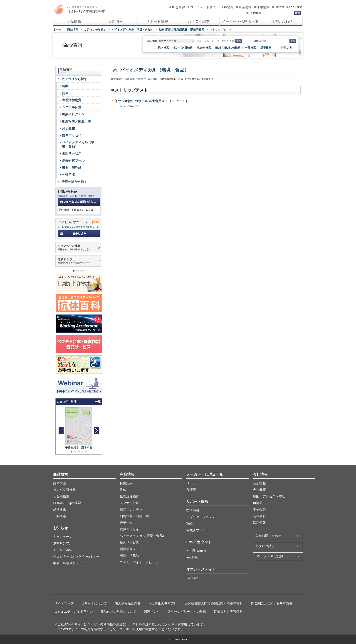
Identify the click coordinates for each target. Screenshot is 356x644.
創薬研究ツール (73, 160)
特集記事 (126, 483)
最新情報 (116, 21)
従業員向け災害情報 (228, 612)
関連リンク (152, 612)
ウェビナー (78, 557)
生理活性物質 (72, 100)
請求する (87, 447)
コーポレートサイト (205, 7)
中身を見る (72, 447)
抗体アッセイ (72, 135)
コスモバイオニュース (87, 227)
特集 (65, 86)
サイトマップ (64, 603)
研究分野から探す (74, 182)
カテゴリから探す (95, 29)
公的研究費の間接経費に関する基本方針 (214, 603)
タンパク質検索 (183, 48)
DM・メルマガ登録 (269, 556)
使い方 (288, 48)
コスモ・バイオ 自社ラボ (139, 562)
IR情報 (229, 7)
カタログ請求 (199, 21)
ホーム (57, 29)
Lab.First (295, 7)
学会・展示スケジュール (71, 563)
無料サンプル (63, 543)
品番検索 (266, 48)
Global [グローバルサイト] (279, 7)
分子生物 (68, 128)
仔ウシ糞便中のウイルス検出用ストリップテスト (151, 101)
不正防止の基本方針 (163, 603)
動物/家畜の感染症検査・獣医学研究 (182, 29)
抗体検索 (163, 48)
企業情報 (245, 7)
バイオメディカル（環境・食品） (132, 29)
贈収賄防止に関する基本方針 (271, 603)
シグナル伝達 (72, 107)
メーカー (193, 483)
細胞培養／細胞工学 (77, 121)
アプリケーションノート (204, 517)
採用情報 (263, 7)
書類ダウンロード (199, 530)
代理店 (191, 490)
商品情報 (74, 21)
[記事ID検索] (278, 41)
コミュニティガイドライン (74, 612)
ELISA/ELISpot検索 (228, 48)
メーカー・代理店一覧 (240, 21)
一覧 (98, 402)
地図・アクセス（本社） (271, 496)
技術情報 (193, 510)
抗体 (65, 93)
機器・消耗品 (72, 167)
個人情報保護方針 (128, 603)
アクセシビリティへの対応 (187, 612)
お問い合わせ (282, 21)
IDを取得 (179, 7)
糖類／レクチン (73, 114)
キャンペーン (63, 537)
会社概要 (259, 490)
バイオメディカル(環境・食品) (142, 536)
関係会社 (259, 516)
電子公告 (259, 510)
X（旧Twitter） (197, 551)
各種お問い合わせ (268, 536)
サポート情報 (157, 21)
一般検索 (250, 48)
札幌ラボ (68, 175)
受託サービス (72, 153)
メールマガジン (66, 227)
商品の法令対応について (118, 612)
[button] (96, 431)
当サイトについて (94, 603)
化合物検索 (204, 48)
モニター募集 (63, 550)
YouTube (192, 557)
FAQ (190, 524)
